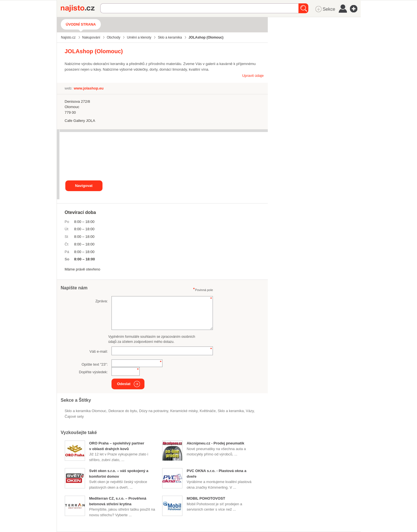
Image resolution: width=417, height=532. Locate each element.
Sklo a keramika (231, 411)
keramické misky (184, 411)
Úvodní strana (81, 24)
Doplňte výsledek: (93, 372)
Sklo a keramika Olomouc (86, 411)
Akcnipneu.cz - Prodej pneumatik (215, 443)
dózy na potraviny (154, 411)
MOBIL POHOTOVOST (206, 498)
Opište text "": (95, 364)
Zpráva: (102, 301)
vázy (250, 411)
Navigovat (84, 186)
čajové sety (74, 416)
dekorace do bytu (123, 411)
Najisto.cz (81, 8)
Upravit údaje (253, 76)
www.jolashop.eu (89, 88)
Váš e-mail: (99, 351)
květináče (208, 411)
